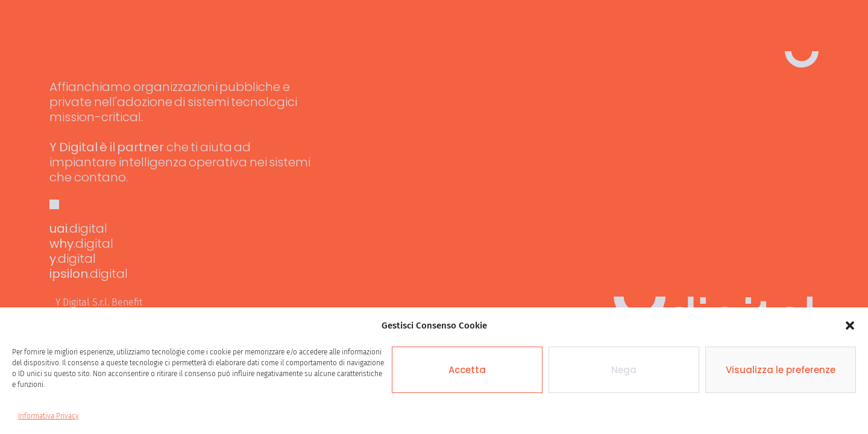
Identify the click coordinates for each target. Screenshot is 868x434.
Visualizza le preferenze (781, 370)
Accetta (467, 370)
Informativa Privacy (49, 416)
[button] (850, 325)
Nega (624, 370)
